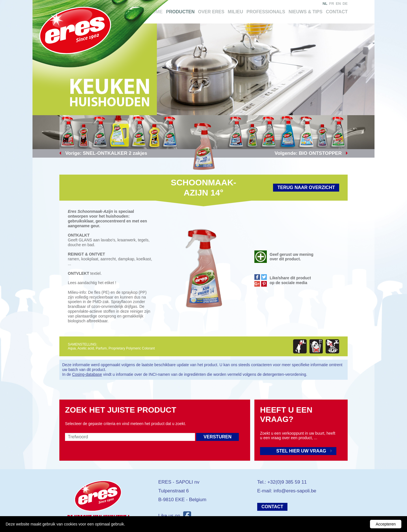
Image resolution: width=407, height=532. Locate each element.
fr (332, 4)
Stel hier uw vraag (301, 451)
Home (156, 12)
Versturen (217, 437)
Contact (337, 12)
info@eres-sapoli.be (295, 491)
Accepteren (386, 524)
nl (325, 4)
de (345, 4)
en (338, 4)
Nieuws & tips (306, 12)
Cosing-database (87, 374)
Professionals (266, 12)
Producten (180, 12)
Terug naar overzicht (306, 187)
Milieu (235, 12)
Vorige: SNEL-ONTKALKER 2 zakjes (106, 153)
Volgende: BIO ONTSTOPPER (308, 153)
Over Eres (211, 12)
